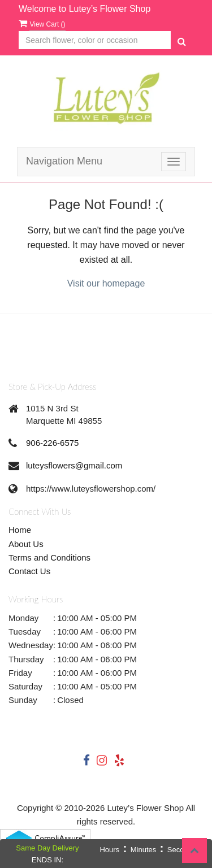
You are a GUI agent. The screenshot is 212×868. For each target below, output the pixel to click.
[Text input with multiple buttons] (95, 40)
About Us (26, 544)
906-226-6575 (52, 443)
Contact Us (29, 571)
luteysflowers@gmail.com (74, 465)
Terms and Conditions (49, 557)
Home (20, 530)
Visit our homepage (106, 283)
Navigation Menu (64, 161)
